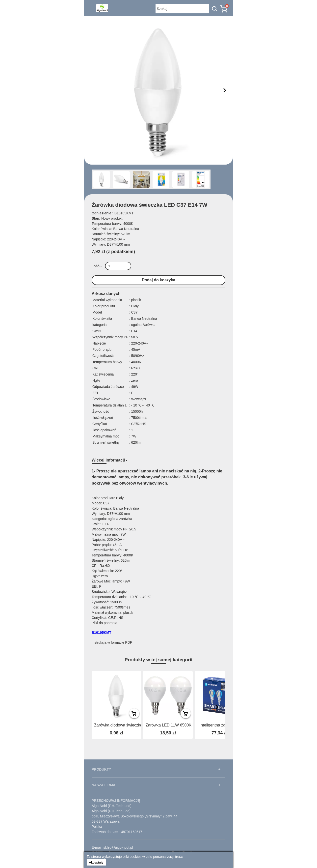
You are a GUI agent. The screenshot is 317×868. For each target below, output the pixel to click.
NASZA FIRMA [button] (104, 785)
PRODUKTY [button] (101, 769)
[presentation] (217, 707)
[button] (91, 9)
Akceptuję (96, 862)
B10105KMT (101, 633)
